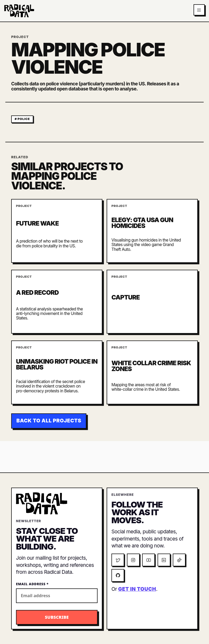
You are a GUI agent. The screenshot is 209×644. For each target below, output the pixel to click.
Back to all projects (49, 421)
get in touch (137, 589)
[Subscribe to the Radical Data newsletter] (57, 617)
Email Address (32, 584)
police (24, 119)
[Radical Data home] (19, 11)
